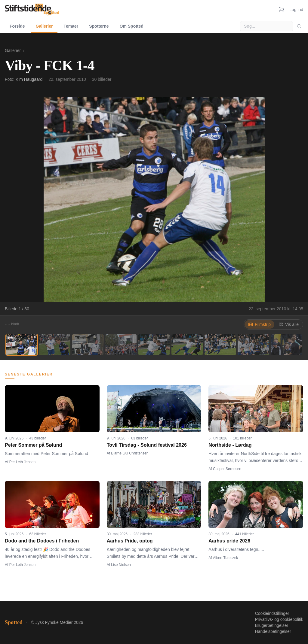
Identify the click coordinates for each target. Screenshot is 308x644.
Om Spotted (132, 26)
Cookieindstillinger (272, 613)
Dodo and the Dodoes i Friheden (42, 541)
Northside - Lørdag (230, 445)
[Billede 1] (22, 345)
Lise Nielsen (121, 565)
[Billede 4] (121, 345)
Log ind (296, 10)
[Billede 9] (286, 345)
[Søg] (299, 26)
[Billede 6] (187, 345)
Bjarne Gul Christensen (130, 453)
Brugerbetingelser (272, 625)
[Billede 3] (88, 345)
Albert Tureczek (225, 558)
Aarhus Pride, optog (130, 541)
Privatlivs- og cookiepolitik (279, 619)
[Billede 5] (154, 345)
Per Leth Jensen (22, 462)
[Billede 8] (253, 345)
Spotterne (99, 26)
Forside (17, 26)
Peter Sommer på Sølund (33, 445)
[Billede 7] (220, 345)
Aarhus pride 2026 (229, 541)
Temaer (71, 26)
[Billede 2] (55, 345)
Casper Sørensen (227, 469)
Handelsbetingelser (273, 631)
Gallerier (44, 26)
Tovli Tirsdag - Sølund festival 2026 (147, 445)
